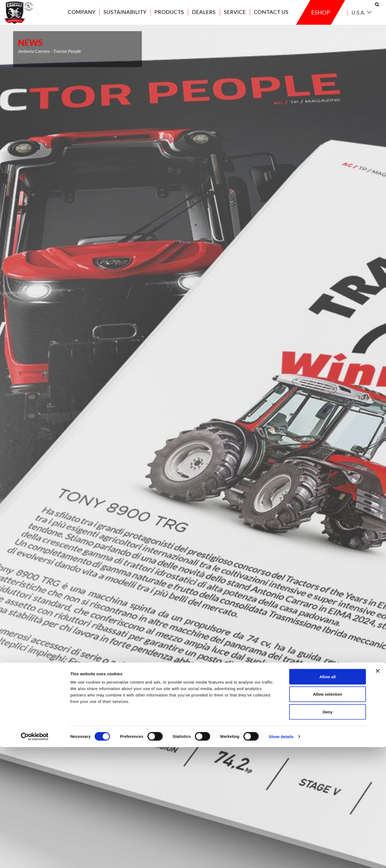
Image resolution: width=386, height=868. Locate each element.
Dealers (204, 17)
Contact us (271, 17)
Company (82, 17)
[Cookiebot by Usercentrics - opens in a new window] (35, 858)
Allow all (328, 798)
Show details (281, 857)
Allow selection (327, 815)
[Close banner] (378, 792)
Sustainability (125, 17)
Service (235, 17)
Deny (328, 833)
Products (169, 17)
